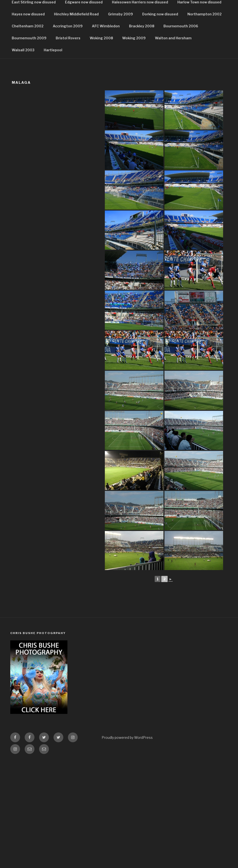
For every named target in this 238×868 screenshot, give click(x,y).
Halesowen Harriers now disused (140, 109)
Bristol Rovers (68, 145)
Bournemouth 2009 (29, 145)
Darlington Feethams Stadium (38, 97)
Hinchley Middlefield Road (76, 121)
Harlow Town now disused (199, 109)
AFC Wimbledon (106, 133)
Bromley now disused (30, 85)
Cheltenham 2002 (28, 133)
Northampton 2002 (205, 121)
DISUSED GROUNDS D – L (89, 49)
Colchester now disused (79, 85)
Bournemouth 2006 (181, 133)
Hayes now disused (28, 121)
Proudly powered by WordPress (127, 844)
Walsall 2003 (23, 157)
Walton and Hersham (173, 145)
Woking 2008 (101, 145)
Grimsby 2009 (120, 121)
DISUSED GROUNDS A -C (35, 49)
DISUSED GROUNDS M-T (143, 49)
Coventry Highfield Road (130, 85)
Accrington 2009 (68, 133)
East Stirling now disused (34, 109)
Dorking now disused (160, 121)
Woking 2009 (134, 145)
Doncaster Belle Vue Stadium (162, 97)
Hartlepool (53, 157)
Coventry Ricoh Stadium (181, 85)
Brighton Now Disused (158, 73)
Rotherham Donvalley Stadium (101, 97)
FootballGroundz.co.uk (80, 17)
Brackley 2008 (142, 133)
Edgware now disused (84, 109)
